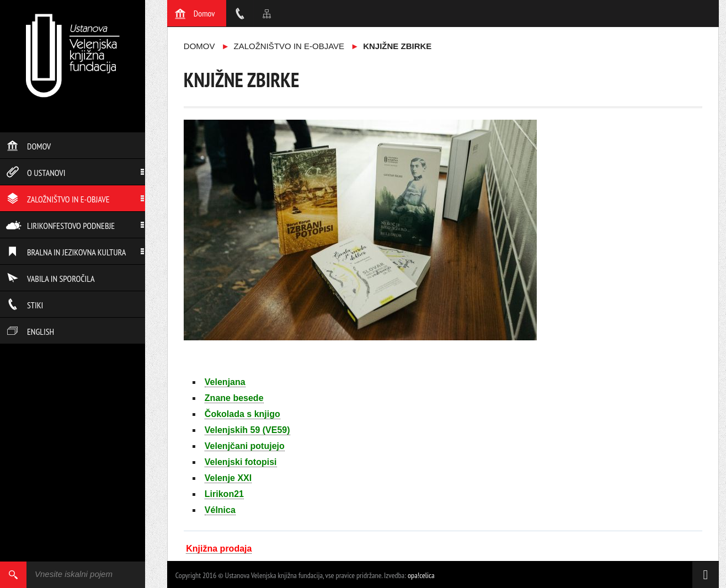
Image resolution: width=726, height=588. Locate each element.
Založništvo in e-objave (58, 199)
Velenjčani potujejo (245, 446)
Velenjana (225, 382)
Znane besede (234, 398)
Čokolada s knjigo (242, 414)
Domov (28, 146)
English (30, 332)
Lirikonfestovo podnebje (60, 226)
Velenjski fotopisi (241, 462)
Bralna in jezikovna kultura (66, 252)
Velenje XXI (228, 478)
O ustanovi (36, 173)
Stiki (25, 305)
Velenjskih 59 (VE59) (247, 430)
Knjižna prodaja (219, 549)
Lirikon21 (224, 494)
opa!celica (421, 575)
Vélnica (220, 510)
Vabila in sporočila (50, 279)
